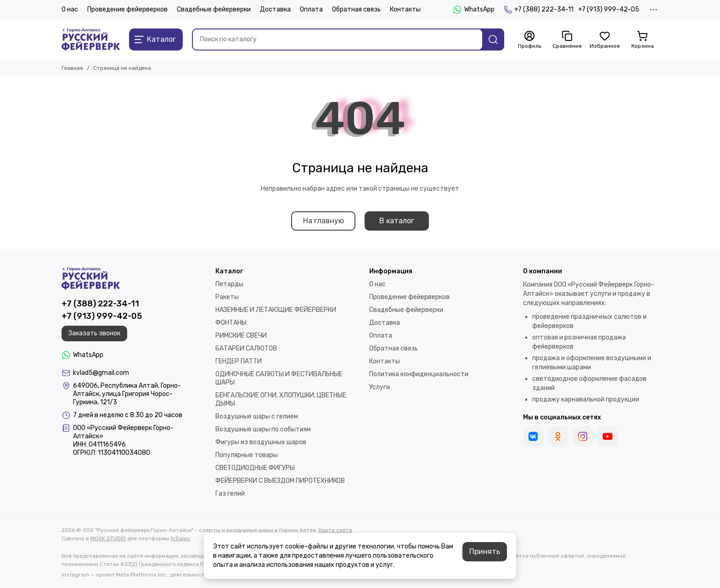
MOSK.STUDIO (108, 538)
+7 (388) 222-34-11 (539, 10)
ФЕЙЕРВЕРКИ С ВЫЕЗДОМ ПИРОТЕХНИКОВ (280, 481)
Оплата (311, 9)
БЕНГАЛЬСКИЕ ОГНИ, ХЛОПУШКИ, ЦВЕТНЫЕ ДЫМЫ (281, 399)
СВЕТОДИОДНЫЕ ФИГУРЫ (255, 468)
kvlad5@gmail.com (101, 373)
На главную (323, 221)
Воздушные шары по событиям (263, 429)
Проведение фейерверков (127, 9)
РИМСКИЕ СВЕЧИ (241, 336)
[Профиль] (529, 40)
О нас (70, 9)
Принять (485, 551)
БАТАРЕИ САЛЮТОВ (246, 348)
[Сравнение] (567, 40)
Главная (72, 68)
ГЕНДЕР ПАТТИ (239, 361)
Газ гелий (230, 494)
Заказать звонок (94, 333)
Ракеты (227, 297)
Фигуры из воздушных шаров (261, 442)
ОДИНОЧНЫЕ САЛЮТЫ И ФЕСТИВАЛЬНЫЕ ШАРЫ (279, 378)
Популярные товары (247, 455)
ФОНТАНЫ (231, 323)
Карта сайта (335, 530)
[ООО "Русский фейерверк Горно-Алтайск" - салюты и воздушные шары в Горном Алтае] (91, 40)
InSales (180, 538)
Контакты (405, 9)
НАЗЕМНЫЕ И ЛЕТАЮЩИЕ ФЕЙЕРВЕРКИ (276, 310)
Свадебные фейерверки (214, 9)
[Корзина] (642, 40)
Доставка (275, 9)
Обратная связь (356, 9)
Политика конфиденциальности (419, 374)
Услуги (380, 387)
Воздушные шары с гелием (257, 416)
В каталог (397, 221)
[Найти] (493, 40)
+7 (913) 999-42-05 (609, 9)
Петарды (229, 284)
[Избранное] (605, 40)
